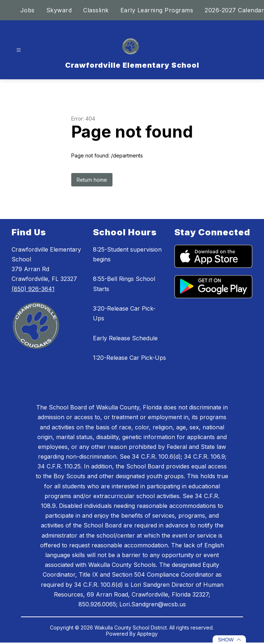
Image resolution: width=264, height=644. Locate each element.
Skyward (59, 10)
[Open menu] (19, 50)
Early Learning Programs (157, 10)
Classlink (96, 10)
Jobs (27, 10)
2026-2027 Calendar (234, 10)
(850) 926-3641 (33, 289)
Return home (92, 180)
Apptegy (147, 634)
